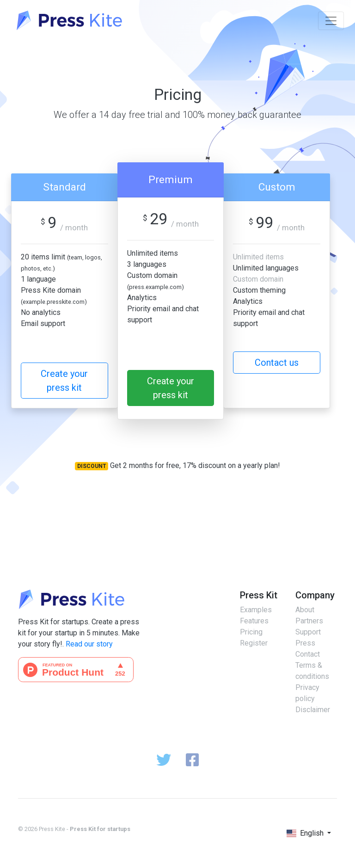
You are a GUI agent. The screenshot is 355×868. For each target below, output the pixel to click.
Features (254, 621)
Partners (309, 621)
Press (305, 643)
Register (254, 643)
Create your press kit (64, 381)
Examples (256, 610)
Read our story (89, 644)
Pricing (251, 632)
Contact (308, 654)
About (305, 610)
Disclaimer (313, 710)
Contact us (277, 363)
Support (308, 632)
